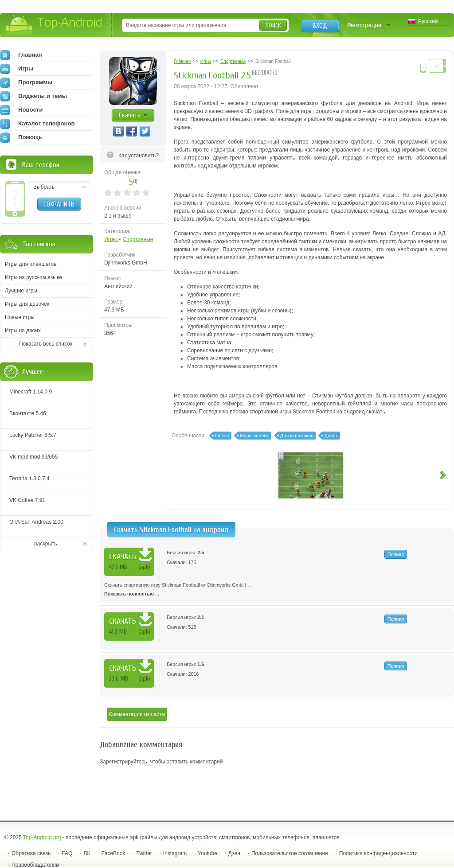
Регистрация (364, 25)
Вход (320, 26)
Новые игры (20, 317)
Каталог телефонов (37, 124)
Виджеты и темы (33, 96)
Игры (111, 239)
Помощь (21, 137)
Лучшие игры (21, 291)
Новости (21, 110)
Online (222, 436)
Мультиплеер (255, 436)
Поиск (273, 25)
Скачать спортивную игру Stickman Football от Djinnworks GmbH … (277, 590)
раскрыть (46, 544)
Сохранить (59, 204)
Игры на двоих (23, 331)
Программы (26, 82)
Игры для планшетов (31, 264)
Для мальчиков (297, 436)
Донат (331, 436)
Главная (21, 55)
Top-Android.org (42, 837)
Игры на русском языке (33, 277)
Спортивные (138, 239)
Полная (396, 554)
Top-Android (54, 26)
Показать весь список (46, 344)
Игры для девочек (27, 304)
